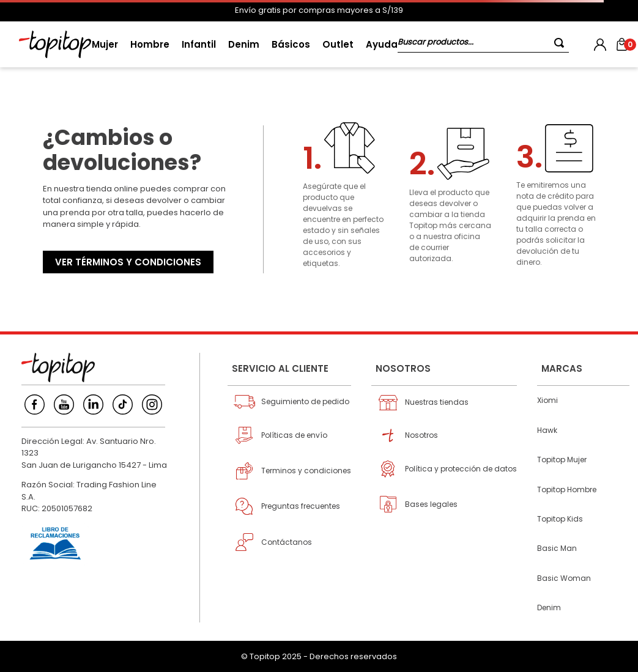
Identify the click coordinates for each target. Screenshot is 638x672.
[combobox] (483, 44)
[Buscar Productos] (562, 42)
